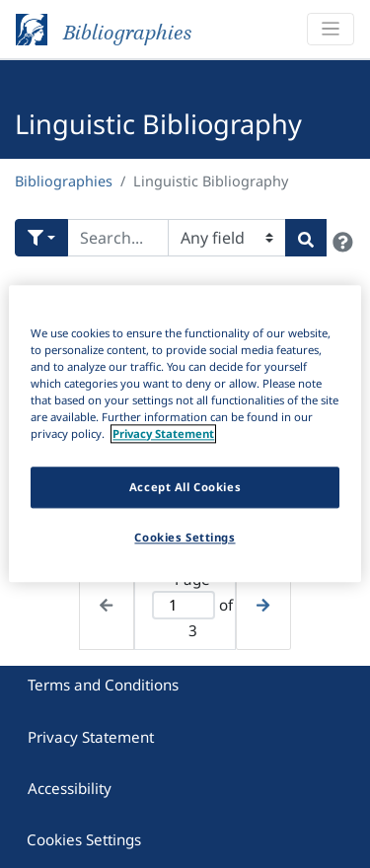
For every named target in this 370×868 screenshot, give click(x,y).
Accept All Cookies (185, 488)
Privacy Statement (91, 737)
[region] (185, 434)
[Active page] (184, 605)
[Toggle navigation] (331, 29)
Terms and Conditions (103, 685)
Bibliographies (64, 181)
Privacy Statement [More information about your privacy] (163, 434)
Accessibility (70, 788)
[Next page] (263, 604)
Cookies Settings (84, 839)
